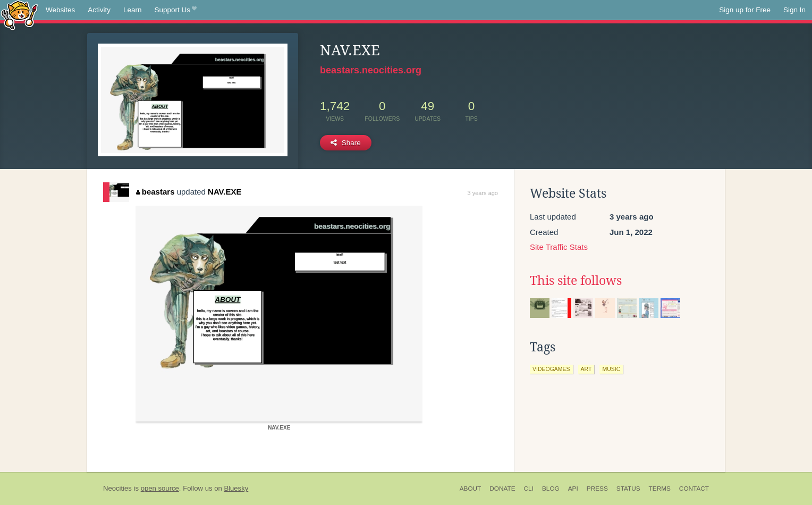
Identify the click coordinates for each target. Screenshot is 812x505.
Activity (99, 10)
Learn (133, 10)
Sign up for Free (745, 10)
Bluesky (236, 488)
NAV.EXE (225, 192)
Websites (60, 10)
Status (628, 489)
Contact (694, 489)
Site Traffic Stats (559, 247)
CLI (529, 489)
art (586, 369)
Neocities (117, 488)
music (611, 369)
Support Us (176, 10)
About (471, 489)
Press (597, 489)
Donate (502, 489)
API (573, 489)
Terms (660, 489)
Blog (551, 489)
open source (160, 488)
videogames (551, 369)
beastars (155, 192)
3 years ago (483, 193)
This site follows (576, 281)
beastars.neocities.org (371, 70)
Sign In (794, 10)
